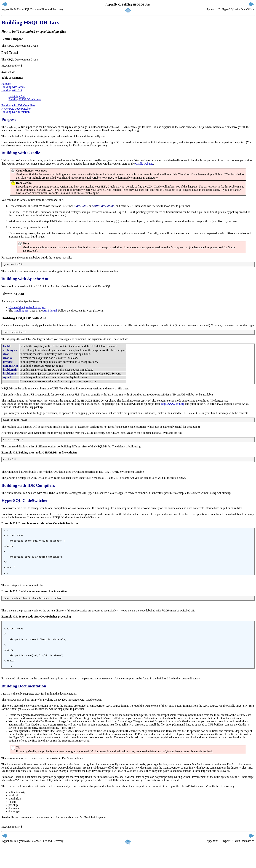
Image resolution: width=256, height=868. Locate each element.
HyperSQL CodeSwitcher (16, 109)
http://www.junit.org (173, 405)
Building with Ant (12, 90)
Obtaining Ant (17, 96)
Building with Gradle (14, 87)
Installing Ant (22, 311)
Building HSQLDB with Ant (25, 99)
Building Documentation (16, 112)
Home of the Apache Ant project (27, 308)
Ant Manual (50, 311)
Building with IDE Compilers (18, 105)
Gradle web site (144, 164)
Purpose (6, 84)
